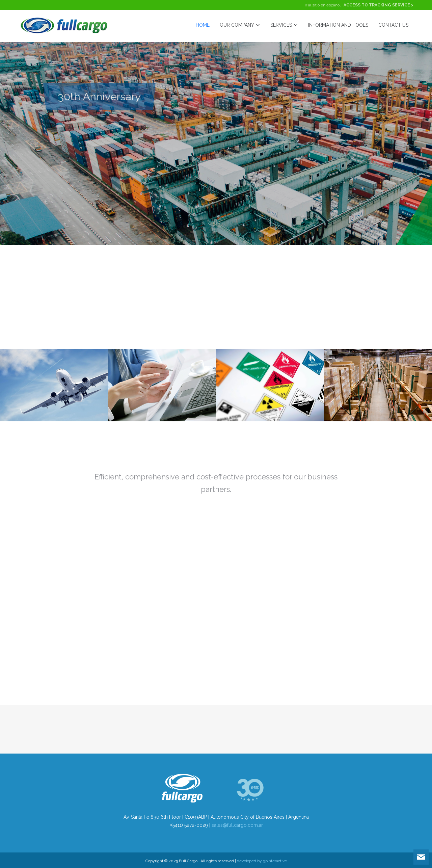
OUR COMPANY (240, 25)
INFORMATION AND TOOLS (338, 25)
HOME (203, 25)
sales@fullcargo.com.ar (237, 825)
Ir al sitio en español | (324, 5)
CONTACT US (393, 25)
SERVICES (284, 25)
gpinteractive (275, 861)
